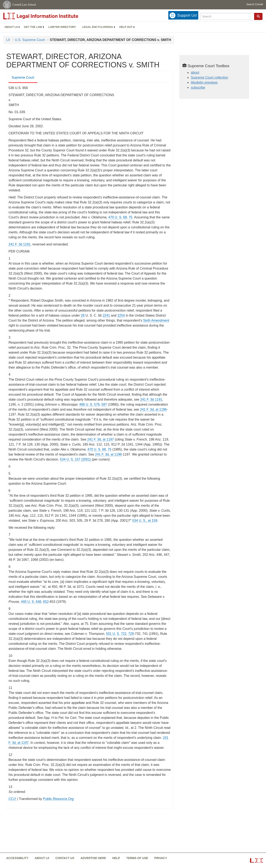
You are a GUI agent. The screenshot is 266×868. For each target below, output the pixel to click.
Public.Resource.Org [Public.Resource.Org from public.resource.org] (58, 799)
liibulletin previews (204, 82)
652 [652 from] (46, 602)
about (195, 72)
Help (116, 858)
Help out (126, 27)
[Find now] (258, 16)
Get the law (33, 27)
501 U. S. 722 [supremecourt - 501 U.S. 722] (116, 634)
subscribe (198, 87)
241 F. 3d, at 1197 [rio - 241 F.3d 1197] (101, 439)
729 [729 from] (131, 634)
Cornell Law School (24, 5)
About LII (11, 27)
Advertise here (93, 858)
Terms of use (137, 858)
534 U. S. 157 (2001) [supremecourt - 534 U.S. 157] (76, 459)
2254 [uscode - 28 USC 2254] (121, 315)
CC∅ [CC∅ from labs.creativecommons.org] (12, 799)
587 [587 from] (104, 404)
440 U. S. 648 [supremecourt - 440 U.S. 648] (31, 602)
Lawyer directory (62, 27)
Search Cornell (255, 4)
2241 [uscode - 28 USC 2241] (106, 315)
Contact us (65, 858)
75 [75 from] (131, 217)
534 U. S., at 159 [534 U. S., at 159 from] (145, 521)
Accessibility (17, 858)
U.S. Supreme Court (30, 40)
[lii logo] (50, 16)
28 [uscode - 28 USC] (83, 315)
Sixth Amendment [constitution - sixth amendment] (156, 320)
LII (8, 40)
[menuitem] (11, 27)
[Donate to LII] (183, 15)
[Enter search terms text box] (227, 16)
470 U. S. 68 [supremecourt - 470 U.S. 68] (118, 217)
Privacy (161, 858)
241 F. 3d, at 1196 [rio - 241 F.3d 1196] (153, 409)
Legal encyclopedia (97, 27)
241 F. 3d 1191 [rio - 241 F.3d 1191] (20, 244)
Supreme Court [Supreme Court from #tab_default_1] (23, 77)
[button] (258, 16)
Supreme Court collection (209, 77)
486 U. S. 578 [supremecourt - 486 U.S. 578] (89, 404)
